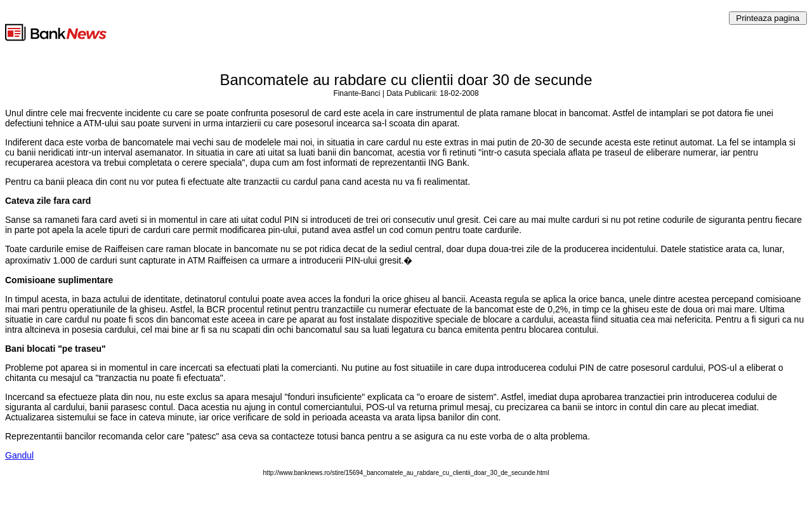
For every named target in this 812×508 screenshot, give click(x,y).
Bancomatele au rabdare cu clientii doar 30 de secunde (406, 80)
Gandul (19, 455)
